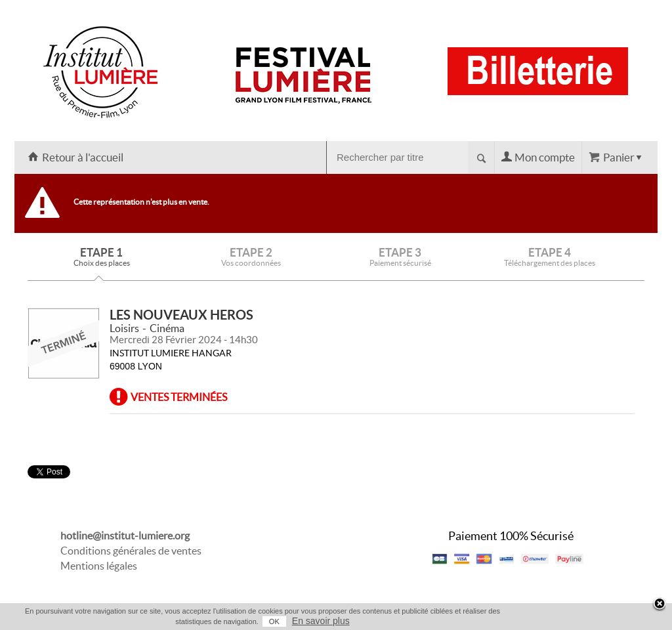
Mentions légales (99, 566)
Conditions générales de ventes (131, 551)
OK (274, 621)
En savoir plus (321, 621)
